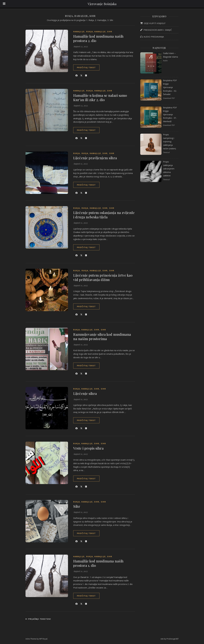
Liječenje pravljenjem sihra (95, 158)
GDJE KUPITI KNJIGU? (153, 23)
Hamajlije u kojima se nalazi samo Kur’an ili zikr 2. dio (100, 98)
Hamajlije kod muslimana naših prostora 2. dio (98, 38)
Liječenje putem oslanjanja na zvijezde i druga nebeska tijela (104, 215)
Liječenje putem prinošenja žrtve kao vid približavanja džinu (103, 277)
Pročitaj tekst (86, 67)
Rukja (77, 153)
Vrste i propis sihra (88, 448)
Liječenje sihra (85, 393)
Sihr (112, 153)
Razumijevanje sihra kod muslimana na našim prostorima (102, 336)
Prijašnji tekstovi (38, 619)
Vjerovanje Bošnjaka (102, 4)
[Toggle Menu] (4, 4)
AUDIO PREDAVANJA (152, 37)
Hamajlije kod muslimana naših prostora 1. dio (98, 563)
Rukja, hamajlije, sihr (99, 32)
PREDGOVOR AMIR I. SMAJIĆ (156, 30)
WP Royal (43, 639)
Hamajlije (79, 32)
